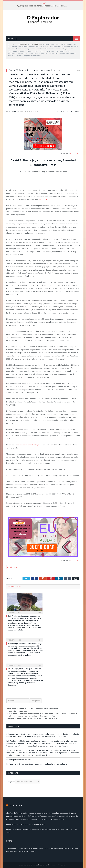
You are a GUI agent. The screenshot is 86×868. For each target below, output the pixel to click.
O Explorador (14, 112)
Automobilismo (63, 112)
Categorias (11, 782)
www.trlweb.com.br (40, 865)
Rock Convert (75, 153)
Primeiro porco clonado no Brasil (19, 760)
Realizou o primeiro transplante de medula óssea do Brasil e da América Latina (37, 764)
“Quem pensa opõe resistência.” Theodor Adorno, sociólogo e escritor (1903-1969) (43, 6)
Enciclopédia (75, 112)
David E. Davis (13, 567)
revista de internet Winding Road (30, 445)
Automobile (43, 199)
